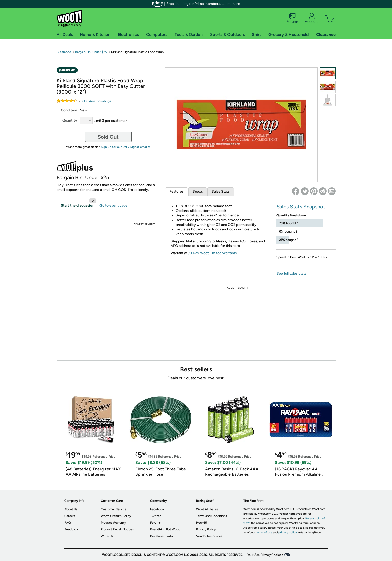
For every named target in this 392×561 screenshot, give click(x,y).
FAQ (67, 523)
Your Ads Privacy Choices (265, 555)
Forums (293, 18)
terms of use (264, 532)
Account (312, 18)
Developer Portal (162, 536)
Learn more (231, 4)
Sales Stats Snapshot (301, 207)
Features (176, 192)
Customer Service (114, 509)
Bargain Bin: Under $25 (91, 52)
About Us (71, 509)
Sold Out (108, 137)
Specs (198, 192)
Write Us (107, 536)
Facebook (157, 509)
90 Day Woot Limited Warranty (212, 253)
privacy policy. (288, 532)
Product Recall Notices (117, 529)
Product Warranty (113, 523)
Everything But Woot (165, 529)
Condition (69, 110)
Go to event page (113, 205)
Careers (70, 516)
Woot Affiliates (207, 509)
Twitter (155, 516)
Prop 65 (202, 523)
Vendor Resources (209, 536)
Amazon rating (97, 101)
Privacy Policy (206, 529)
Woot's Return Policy (116, 516)
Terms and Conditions (212, 516)
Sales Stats (221, 192)
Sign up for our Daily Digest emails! (125, 147)
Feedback (71, 529)
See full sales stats (291, 274)
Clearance (64, 52)
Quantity (70, 120)
